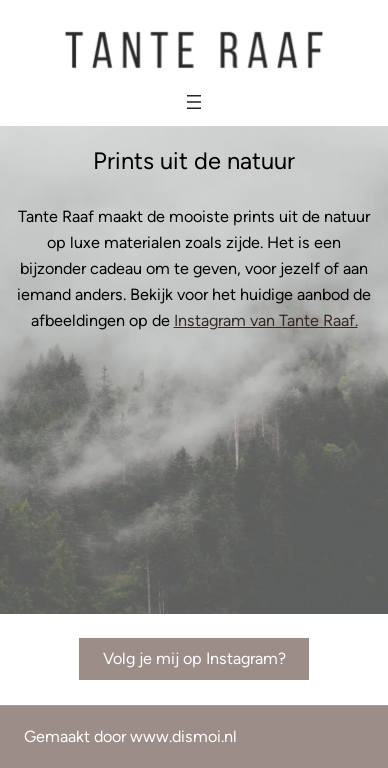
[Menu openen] (194, 102)
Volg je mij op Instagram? (194, 658)
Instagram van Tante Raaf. (266, 320)
